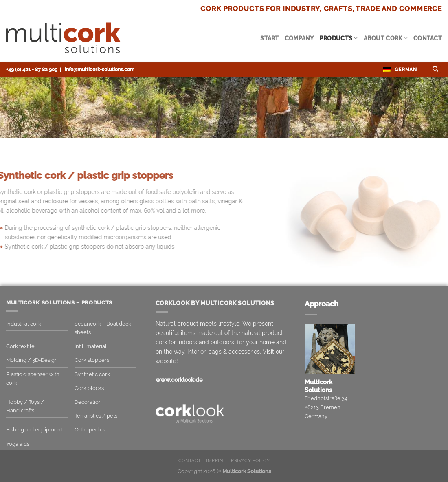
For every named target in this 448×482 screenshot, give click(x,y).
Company (299, 38)
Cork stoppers (92, 360)
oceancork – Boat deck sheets (103, 328)
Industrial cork (24, 324)
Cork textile (20, 346)
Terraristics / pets (96, 416)
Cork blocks (89, 388)
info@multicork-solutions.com (100, 69)
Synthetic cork (92, 374)
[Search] (436, 70)
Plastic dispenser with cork (33, 379)
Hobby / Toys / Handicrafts (25, 406)
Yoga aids (18, 444)
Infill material (91, 346)
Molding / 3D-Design (32, 360)
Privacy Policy (250, 461)
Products (339, 38)
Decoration (88, 402)
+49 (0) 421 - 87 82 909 (32, 69)
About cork (386, 38)
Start (269, 38)
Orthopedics (90, 430)
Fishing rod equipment (34, 430)
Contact (428, 38)
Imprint (216, 461)
